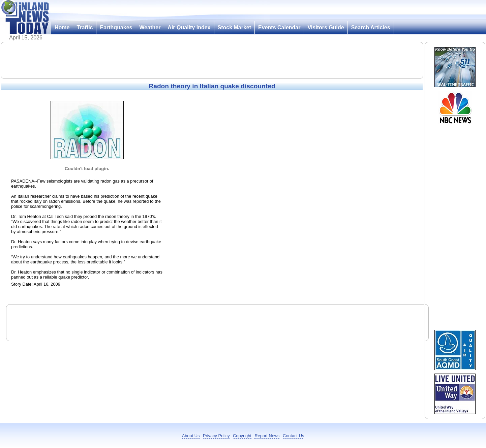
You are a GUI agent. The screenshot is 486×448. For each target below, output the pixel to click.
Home (62, 27)
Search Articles (371, 27)
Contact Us (293, 436)
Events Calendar (279, 27)
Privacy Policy (216, 436)
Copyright (242, 436)
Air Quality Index (189, 27)
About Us (191, 436)
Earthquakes (116, 27)
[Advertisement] (212, 60)
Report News (267, 436)
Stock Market (235, 27)
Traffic (85, 27)
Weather (150, 27)
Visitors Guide (326, 27)
